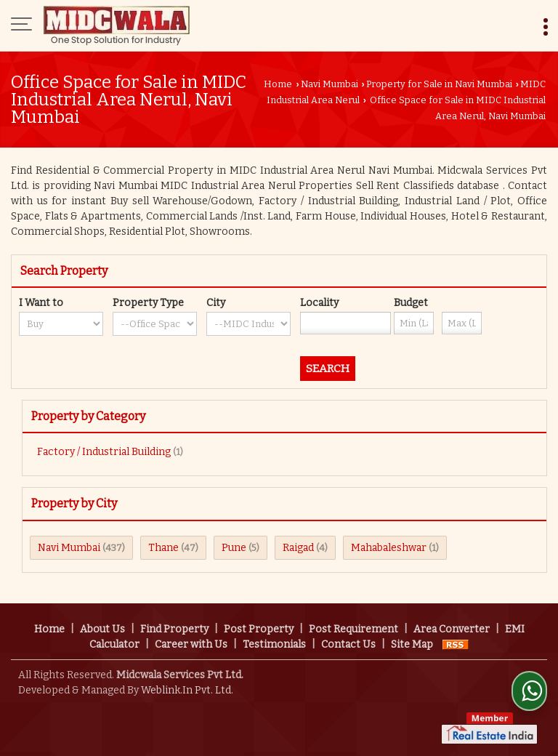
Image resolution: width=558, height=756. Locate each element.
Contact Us (348, 644)
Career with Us (191, 644)
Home (278, 84)
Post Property (259, 629)
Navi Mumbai (329, 84)
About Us (102, 629)
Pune (234, 548)
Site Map (412, 644)
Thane (163, 548)
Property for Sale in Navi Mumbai (439, 84)
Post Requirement (353, 629)
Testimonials (274, 644)
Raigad (298, 548)
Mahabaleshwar (389, 548)
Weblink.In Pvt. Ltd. (187, 690)
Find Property (174, 629)
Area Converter (452, 629)
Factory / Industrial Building (104, 452)
